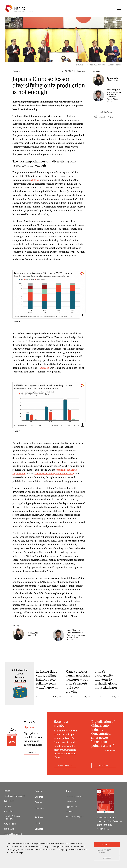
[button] (49, 294)
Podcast (39, 818)
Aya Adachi (32, 633)
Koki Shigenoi (74, 630)
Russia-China (9, 829)
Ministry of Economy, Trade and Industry (56, 473)
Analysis (39, 790)
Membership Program (75, 817)
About (69, 790)
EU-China (7, 805)
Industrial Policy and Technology (12, 817)
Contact (39, 830)
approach (44, 368)
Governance (71, 801)
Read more (104, 764)
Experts (39, 796)
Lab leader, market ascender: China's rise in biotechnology (109, 820)
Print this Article (106, 112)
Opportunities (72, 806)
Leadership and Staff (75, 796)
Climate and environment (14, 795)
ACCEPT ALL (107, 844)
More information (65, 764)
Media (38, 824)
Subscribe (32, 752)
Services (39, 808)
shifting (35, 180)
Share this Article (106, 117)
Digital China (9, 800)
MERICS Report (103, 828)
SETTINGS (107, 858)
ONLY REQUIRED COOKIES (104, 851)
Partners (69, 811)
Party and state (10, 824)
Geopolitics (8, 811)
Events (38, 802)
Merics (20, 9)
